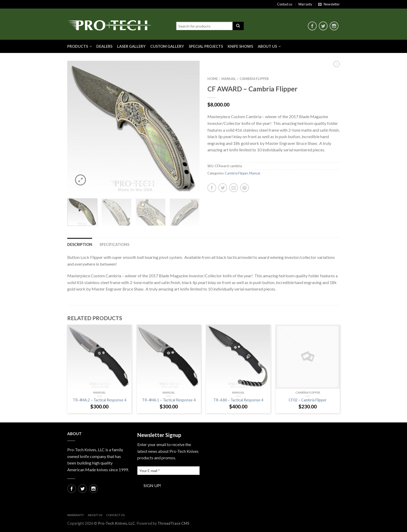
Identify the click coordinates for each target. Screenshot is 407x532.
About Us (267, 46)
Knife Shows (240, 46)
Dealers (104, 46)
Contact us (285, 4)
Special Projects (206, 46)
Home (213, 79)
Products (78, 46)
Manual (229, 79)
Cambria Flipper (254, 79)
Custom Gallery (167, 46)
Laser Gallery (131, 46)
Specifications (114, 244)
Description (80, 244)
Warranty (305, 4)
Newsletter (332, 4)
